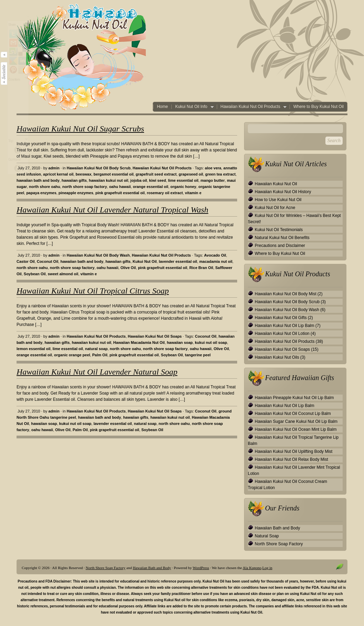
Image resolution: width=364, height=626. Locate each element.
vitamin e (193, 193)
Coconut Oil (48, 261)
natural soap (96, 349)
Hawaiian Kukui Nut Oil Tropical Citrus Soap (93, 291)
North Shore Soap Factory (279, 544)
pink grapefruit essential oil (120, 193)
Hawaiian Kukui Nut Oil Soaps (155, 336)
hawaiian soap (180, 342)
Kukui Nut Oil (145, 261)
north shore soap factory (85, 187)
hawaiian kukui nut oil (109, 180)
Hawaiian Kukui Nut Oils (277, 357)
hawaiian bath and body (38, 180)
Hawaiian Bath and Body (277, 528)
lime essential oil (183, 180)
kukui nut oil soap (211, 342)
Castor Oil (26, 261)
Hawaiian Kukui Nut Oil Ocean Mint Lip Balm (296, 429)
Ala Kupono (252, 568)
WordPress (201, 568)
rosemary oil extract (165, 193)
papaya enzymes (41, 193)
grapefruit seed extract (156, 174)
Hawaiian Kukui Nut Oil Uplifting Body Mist (294, 451)
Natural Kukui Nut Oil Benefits (282, 238)
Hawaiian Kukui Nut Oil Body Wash (98, 255)
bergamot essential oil (113, 174)
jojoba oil (139, 180)
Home (162, 107)
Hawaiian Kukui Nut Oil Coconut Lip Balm (293, 414)
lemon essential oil (33, 349)
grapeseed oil (191, 174)
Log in (267, 568)
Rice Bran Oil (201, 268)
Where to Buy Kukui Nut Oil (318, 107)
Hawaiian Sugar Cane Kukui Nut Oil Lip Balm (296, 421)
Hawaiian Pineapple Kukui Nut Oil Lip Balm (294, 398)
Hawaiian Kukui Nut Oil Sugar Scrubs (80, 129)
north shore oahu (44, 187)
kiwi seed (158, 180)
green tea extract (220, 174)
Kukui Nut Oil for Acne (275, 208)
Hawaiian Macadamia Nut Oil (139, 342)
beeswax (83, 174)
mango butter (213, 180)
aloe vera (213, 168)
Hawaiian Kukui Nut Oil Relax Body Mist (291, 459)
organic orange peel (72, 355)
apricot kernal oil (58, 174)
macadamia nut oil (216, 261)
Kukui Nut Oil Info (192, 107)
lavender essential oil (178, 261)
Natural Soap (267, 536)
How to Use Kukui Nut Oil (278, 200)
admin (54, 168)
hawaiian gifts (74, 180)
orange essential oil (150, 187)
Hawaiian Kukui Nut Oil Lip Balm (285, 326)
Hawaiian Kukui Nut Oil (276, 184)
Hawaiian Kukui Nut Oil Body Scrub (98, 168)
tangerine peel (198, 355)
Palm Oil (100, 355)
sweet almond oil (63, 274)
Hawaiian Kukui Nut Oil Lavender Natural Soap (97, 372)
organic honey (183, 187)
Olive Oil (128, 268)
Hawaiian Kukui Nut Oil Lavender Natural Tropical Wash (112, 210)
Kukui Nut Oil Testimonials (279, 230)
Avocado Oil (215, 255)
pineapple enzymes (76, 193)
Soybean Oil (35, 274)
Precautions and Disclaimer (280, 246)
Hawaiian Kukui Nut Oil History (283, 192)
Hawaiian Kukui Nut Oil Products (252, 107)
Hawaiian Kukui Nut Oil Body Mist (286, 294)
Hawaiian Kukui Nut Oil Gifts (281, 318)
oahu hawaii (120, 187)
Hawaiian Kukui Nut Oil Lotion (282, 334)
